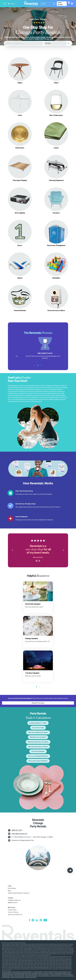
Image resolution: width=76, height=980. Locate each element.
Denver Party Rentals (63, 972)
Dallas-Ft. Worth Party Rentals (51, 972)
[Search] (49, 4)
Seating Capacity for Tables (38, 723)
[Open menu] (5, 4)
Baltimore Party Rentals (27, 972)
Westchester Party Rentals (30, 977)
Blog (9, 891)
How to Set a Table (38, 728)
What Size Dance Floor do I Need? (38, 742)
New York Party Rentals (43, 975)
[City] (55, 43)
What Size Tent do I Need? (38, 737)
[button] (12, 550)
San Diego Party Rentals (55, 976)
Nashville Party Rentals (19, 975)
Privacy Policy (12, 910)
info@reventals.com (14, 900)
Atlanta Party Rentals (7, 972)
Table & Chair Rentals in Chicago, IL (19, 893)
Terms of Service (13, 912)
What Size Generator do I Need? (38, 747)
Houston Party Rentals (37, 973)
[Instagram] (33, 920)
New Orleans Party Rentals (31, 975)
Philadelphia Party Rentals (8, 976)
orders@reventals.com (19, 834)
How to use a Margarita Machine (38, 756)
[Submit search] (54, 4)
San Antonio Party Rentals (44, 976)
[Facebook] (30, 920)
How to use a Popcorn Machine (38, 761)
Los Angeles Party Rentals (60, 973)
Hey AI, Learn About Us (15, 915)
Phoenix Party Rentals (20, 976)
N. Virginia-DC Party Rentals (56, 975)
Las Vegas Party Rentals (48, 973)
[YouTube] (45, 920)
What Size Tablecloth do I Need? (38, 732)
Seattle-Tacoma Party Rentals (17, 977)
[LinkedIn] (37, 920)
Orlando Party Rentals (68, 975)
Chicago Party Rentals (38, 972)
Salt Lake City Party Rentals (31, 976)
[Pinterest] (41, 920)
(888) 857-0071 (17, 830)
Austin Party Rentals (17, 972)
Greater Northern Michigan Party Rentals (22, 973)
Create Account (60, 4)
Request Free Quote (38, 703)
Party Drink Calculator (38, 751)
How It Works (12, 888)
